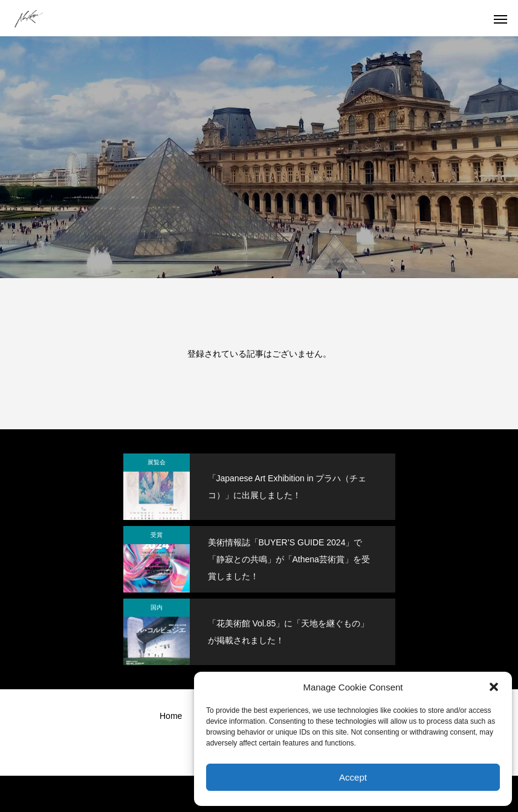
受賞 (157, 535)
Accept (353, 777)
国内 (157, 607)
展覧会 (157, 462)
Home (171, 716)
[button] (494, 687)
